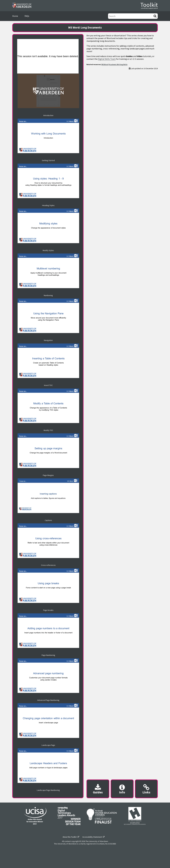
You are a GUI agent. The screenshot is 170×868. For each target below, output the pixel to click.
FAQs (27, 16)
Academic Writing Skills (118, 64)
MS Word (105, 64)
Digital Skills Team (107, 59)
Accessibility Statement (92, 837)
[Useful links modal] (146, 789)
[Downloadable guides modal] (98, 789)
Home (15, 16)
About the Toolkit (70, 837)
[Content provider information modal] (122, 789)
